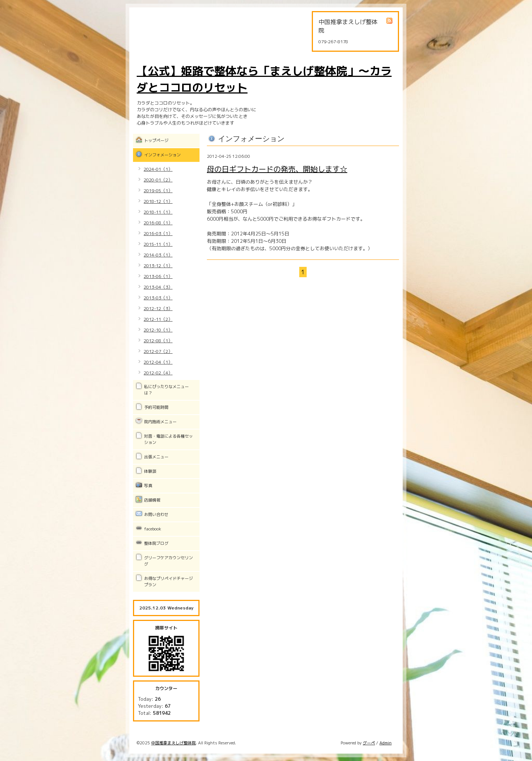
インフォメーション (162, 155)
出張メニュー (156, 457)
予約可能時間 (156, 407)
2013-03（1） (158, 298)
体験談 (150, 471)
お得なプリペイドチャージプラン (168, 582)
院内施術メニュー (160, 422)
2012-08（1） (158, 341)
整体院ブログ (156, 543)
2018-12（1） (158, 201)
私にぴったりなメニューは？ (166, 390)
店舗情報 (152, 500)
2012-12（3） (158, 308)
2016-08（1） (158, 223)
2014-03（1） (158, 255)
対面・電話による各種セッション (168, 439)
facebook (153, 529)
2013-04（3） (158, 287)
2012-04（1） (158, 362)
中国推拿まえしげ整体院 (173, 743)
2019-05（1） (158, 191)
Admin (386, 743)
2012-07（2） (158, 351)
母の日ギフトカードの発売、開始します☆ (277, 169)
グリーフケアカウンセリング (168, 561)
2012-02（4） (158, 373)
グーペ (369, 743)
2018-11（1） (158, 212)
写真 (148, 486)
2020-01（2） (158, 180)
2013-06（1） (158, 276)
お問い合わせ (156, 514)
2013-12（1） (158, 266)
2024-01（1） (158, 169)
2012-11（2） (158, 319)
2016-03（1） (158, 233)
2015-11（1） (158, 244)
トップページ (156, 140)
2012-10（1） (158, 330)
